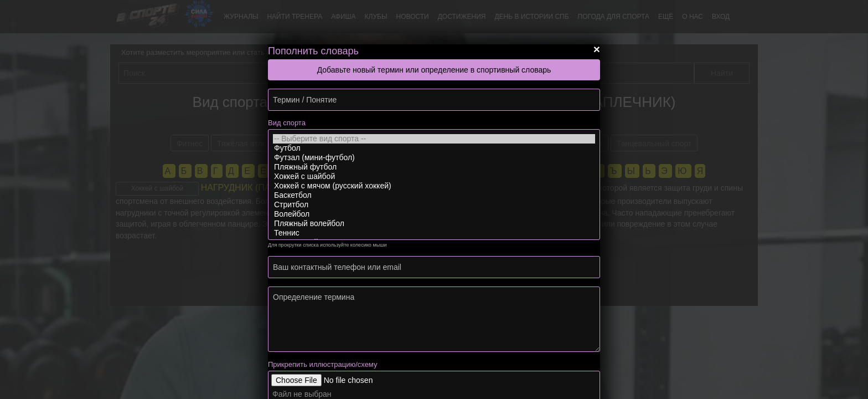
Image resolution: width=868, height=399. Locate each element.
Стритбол (434, 205)
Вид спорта (287, 123)
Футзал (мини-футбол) (434, 158)
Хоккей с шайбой (434, 177)
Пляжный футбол (434, 167)
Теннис (434, 233)
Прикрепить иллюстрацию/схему (322, 364)
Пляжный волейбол (434, 224)
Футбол (434, 148)
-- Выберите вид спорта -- (434, 139)
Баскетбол (434, 195)
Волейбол (434, 214)
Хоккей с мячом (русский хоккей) (434, 186)
